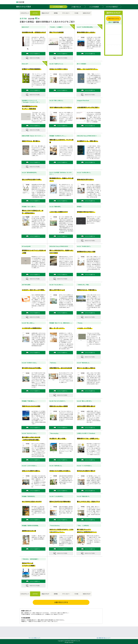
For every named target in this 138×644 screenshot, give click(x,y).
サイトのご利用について (34, 638)
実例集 (56, 13)
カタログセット (25, 13)
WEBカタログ (87, 13)
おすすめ (35, 13)
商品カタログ (45, 13)
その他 (76, 13)
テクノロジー (66, 13)
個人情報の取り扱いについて (104, 638)
